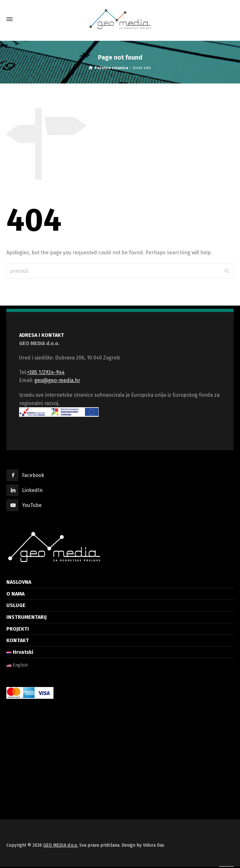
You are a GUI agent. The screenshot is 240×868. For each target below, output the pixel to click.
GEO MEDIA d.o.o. (61, 845)
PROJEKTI (18, 629)
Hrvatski (20, 652)
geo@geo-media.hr (57, 380)
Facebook (33, 475)
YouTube (32, 505)
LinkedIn (32, 490)
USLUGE (16, 605)
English (17, 665)
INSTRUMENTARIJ (27, 617)
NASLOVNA (19, 582)
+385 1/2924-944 (46, 372)
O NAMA (15, 594)
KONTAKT (18, 640)
